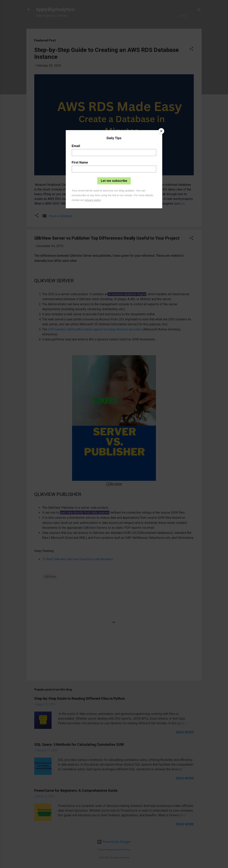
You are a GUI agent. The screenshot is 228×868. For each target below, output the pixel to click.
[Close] (161, 131)
